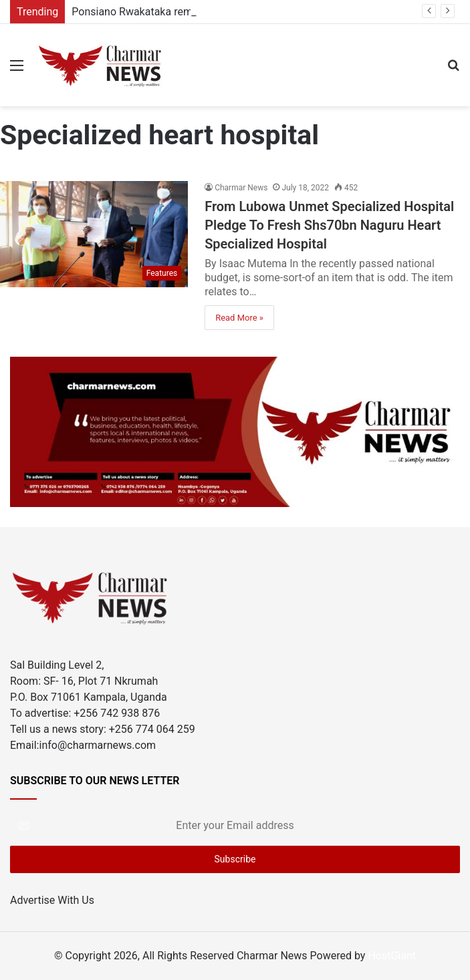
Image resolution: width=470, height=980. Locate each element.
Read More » (239, 318)
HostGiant (392, 956)
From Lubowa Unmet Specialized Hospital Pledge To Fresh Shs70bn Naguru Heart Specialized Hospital (329, 225)
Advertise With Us (52, 900)
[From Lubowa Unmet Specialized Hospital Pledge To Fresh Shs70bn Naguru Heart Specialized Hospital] (94, 234)
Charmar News (241, 188)
